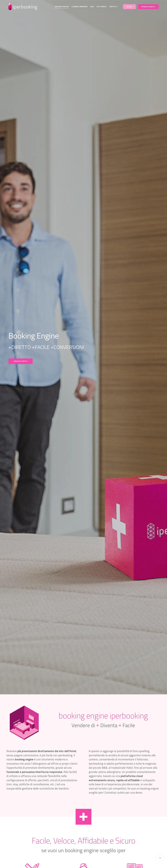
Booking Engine (62, 7)
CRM (92, 7)
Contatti (113, 7)
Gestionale (102, 7)
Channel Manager (80, 7)
